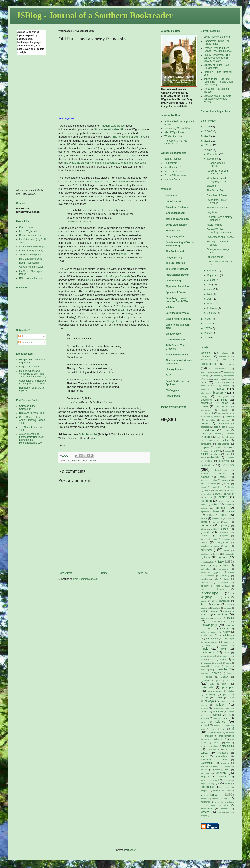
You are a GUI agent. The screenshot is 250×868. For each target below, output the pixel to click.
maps (207, 615)
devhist (205, 465)
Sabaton (211, 186)
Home (104, 573)
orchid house (123, 182)
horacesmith (229, 554)
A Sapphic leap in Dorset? (216, 164)
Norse (212, 659)
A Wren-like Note (175, 340)
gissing (214, 529)
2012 (207, 141)
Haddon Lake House (112, 126)
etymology (229, 494)
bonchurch (206, 403)
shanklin (209, 736)
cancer (204, 423)
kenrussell (205, 582)
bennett (226, 386)
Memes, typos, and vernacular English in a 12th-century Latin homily (33, 374)
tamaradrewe (222, 756)
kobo (203, 589)
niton (203, 659)
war (226, 798)
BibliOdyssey (173, 334)
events (209, 497)
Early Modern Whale (177, 313)
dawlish (215, 457)
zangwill (204, 816)
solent (207, 743)
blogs (224, 400)
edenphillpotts (217, 487)
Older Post (142, 573)
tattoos (225, 760)
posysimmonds (215, 691)
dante (228, 454)
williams (230, 802)
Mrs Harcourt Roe (174, 167)
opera (228, 663)
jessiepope (210, 576)
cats (216, 427)
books (225, 403)
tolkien (227, 770)
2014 (207, 131)
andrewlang (206, 360)
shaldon (230, 732)
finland (230, 512)
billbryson (205, 393)
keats (227, 579)
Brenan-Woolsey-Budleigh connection (219, 231)
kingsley (205, 586)
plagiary (225, 677)
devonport (206, 474)
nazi (227, 653)
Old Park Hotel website (79, 222)
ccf (223, 427)
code (219, 437)
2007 (207, 328)
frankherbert (217, 519)
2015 (207, 127)
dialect (223, 474)
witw (226, 805)
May (210, 294)
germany (225, 526)
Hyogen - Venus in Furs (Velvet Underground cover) (219, 49)
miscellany (212, 639)
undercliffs (91, 460)
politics (225, 684)
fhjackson (205, 512)
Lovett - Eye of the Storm (217, 37)
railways (209, 701)
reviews (205, 708)
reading (204, 705)
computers (206, 444)
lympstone (214, 611)
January (212, 313)
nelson (204, 656)
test (202, 766)
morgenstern (228, 642)
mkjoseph (229, 639)
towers (223, 777)
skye (232, 739)
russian (217, 715)
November (213, 159)
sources (217, 743)
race (232, 698)
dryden (204, 484)
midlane (214, 632)
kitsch (228, 586)
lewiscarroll (225, 601)
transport (205, 780)
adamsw (225, 353)
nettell (213, 656)
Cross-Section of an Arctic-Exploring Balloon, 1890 (32, 420)
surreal (205, 753)
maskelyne (218, 618)
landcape (222, 589)
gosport (205, 532)
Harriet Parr (171, 163)
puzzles (205, 698)
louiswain (205, 608)
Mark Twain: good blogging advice (217, 180)
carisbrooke (223, 423)
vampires (205, 790)
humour (222, 557)
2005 (207, 338)
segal (203, 729)
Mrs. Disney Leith (174, 171)
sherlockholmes (226, 736)
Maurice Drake (172, 179)
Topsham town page (30, 255)
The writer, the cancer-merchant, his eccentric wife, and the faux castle (105, 163)
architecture (208, 364)
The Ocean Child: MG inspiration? (176, 142)
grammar (206, 536)
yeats (228, 812)
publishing (211, 694)
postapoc (228, 687)
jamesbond (223, 569)
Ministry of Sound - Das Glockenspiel (216, 66)
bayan (204, 382)
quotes (219, 698)
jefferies (231, 572)
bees (203, 386)
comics (224, 440)
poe (218, 680)
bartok (228, 379)
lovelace (216, 608)
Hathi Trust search (29, 263)
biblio (221, 389)
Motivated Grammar (177, 355)
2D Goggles (172, 390)
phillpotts (205, 673)
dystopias (225, 484)
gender (227, 522)
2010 (207, 150)
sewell (214, 729)
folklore (211, 515)
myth (224, 649)
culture (204, 454)
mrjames (209, 646)
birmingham (223, 396)
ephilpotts (218, 491)
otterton (218, 666)
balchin (217, 376)
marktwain (205, 618)
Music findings (214, 225)
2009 (207, 319)
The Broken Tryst (216, 190)
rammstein (226, 701)
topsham (221, 773)
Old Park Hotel (67, 182)
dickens (205, 477)
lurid (203, 611)
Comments (26, 343)
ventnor (217, 790)
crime (217, 451)
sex (224, 729)
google (225, 529)
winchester (211, 805)
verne (228, 790)
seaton (217, 725)
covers (231, 447)
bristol (220, 413)
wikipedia (219, 802)
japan (217, 572)
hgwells (227, 546)
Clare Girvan (26, 227)
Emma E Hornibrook (175, 175)
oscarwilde (205, 666)
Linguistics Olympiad (30, 367)
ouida (203, 670)
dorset (223, 477)
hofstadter (205, 554)
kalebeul (170, 307)
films (216, 511)
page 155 (73, 402)
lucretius (227, 608)
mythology (207, 652)
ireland (204, 565)
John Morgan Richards (117, 276)
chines (204, 434)
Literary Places (174, 369)
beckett (218, 382)
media (208, 629)
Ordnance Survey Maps (32, 247)
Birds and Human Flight (32, 413)
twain (228, 783)
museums (225, 646)
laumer (204, 601)
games (204, 522)
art (69, 460)
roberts (228, 708)
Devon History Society (31, 251)
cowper (207, 451)
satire (226, 718)
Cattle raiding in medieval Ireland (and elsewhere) (33, 382)
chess (231, 427)
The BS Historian (175, 263)
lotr (229, 604)
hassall (217, 546)
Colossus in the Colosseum (27, 407)
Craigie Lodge (115, 321)
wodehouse (206, 809)
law (213, 601)
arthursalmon (221, 369)
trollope (227, 780)
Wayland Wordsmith (177, 219)
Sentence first (173, 231)
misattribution (227, 635)
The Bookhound (175, 251)
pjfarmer (230, 673)
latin (227, 597)
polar (212, 684)
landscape (210, 593)
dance (217, 454)
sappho (216, 718)
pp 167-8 (123, 310)
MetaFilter (171, 196)
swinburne (223, 753)
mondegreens (211, 642)
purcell (226, 695)
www (219, 812)
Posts (23, 336)
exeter (222, 497)
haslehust (205, 546)
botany (204, 406)
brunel (207, 417)
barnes (207, 379)
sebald (227, 725)
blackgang (206, 400)
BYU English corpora (30, 259)
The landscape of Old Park (128, 137)
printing (231, 691)
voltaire (204, 799)
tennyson (225, 763)
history (207, 550)
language (207, 597)
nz (233, 659)
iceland (204, 562)
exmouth (206, 501)
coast (207, 437)
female (220, 508)
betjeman (205, 389)
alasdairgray (224, 356)
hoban (227, 550)
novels (222, 659)
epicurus (230, 491)
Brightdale (212, 212)
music (205, 649)
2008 (207, 324)
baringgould (229, 376)
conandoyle (223, 444)
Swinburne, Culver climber (217, 201)
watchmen (206, 802)
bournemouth (223, 406)
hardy (204, 542)
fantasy (215, 504)
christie (218, 434)
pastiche (222, 669)
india (212, 562)
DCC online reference (31, 278)
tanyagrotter (207, 760)
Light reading (173, 281)
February (212, 308)
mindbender (207, 635)
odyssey (207, 663)
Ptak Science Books (177, 275)
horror (207, 557)
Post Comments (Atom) (86, 579)
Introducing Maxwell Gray (178, 128)
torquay (205, 777)
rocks (204, 712)
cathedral (205, 427)
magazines (229, 611)
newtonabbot (225, 656)
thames (227, 766)
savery (204, 722)
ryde (229, 715)
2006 (207, 333)
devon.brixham (221, 470)
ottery (228, 666)
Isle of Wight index (174, 132)
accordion (206, 353)
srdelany (214, 746)
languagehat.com (176, 213)
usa (227, 787)
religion (221, 705)
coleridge (229, 437)
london (216, 604)
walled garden (95, 182)
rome (232, 712)
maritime (222, 614)
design (208, 461)
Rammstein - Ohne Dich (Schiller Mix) (217, 42)
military (226, 632)
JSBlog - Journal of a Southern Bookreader (94, 15)
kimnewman (223, 582)
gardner (216, 522)
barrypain (218, 379)
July (210, 285)
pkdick (209, 677)
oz (211, 670)
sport (203, 746)
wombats (225, 809)
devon (229, 465)
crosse (228, 451)
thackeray (214, 766)
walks (215, 798)
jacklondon (205, 569)
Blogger (131, 850)
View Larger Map (67, 118)
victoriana (209, 795)
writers (205, 812)
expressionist (225, 501)
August (211, 280)
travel (216, 780)
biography (76, 460)
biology (204, 396)
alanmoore (207, 356)
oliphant (218, 663)
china (226, 430)
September (214, 275)
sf (233, 729)
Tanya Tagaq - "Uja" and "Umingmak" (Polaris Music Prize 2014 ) (218, 82)
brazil (224, 410)
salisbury (205, 718)
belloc (214, 386)
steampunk (228, 746)
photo (216, 673)
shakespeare (215, 732)
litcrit (203, 604)
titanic (217, 770)
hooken (216, 554)
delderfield (229, 457)
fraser (229, 519)
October (212, 271)
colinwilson (210, 440)
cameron (226, 420)
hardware (226, 539)
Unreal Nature (173, 201)
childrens (210, 430)
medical (224, 629)
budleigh (229, 417)
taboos (204, 756)
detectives (224, 461)
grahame (224, 532)
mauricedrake (218, 621)
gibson (204, 529)
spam (228, 743)
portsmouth (207, 687)
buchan (217, 417)
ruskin (206, 715)
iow (84, 460)
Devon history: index (30, 235)
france (204, 518)
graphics (224, 536)
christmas (230, 434)
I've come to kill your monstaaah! (218, 172)
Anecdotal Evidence (177, 207)
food (223, 515)
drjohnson (226, 480)
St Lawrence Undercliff (109, 129)
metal (203, 632)
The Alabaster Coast (218, 208)
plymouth (205, 680)
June (210, 289)
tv (218, 783)
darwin (204, 457)
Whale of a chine (173, 136)
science (220, 722)
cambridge (211, 420)
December (213, 154)
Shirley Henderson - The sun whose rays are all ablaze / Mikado (217, 58)
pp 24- (90, 280)
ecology (204, 487)
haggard (214, 539)
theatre (205, 770)
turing (211, 783)
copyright (205, 447)
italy (215, 565)
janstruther (205, 572)
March (211, 304)
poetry (230, 680)
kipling (217, 586)
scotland (205, 725)
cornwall (219, 447)
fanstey (204, 504)
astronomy (205, 372)
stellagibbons (213, 749)
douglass (205, 480)
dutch (214, 484)
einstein (207, 491)
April (210, 299)
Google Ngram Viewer (31, 267)
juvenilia (204, 579)
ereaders (208, 494)
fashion (228, 504)
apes (225, 360)
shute (207, 739)
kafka (216, 579)
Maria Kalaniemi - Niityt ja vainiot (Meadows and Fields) (218, 99)
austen (217, 372)
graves (204, 539)
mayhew (230, 625)
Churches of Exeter (217, 195)
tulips (203, 783)
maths (231, 618)
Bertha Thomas (173, 159)
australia (227, 372)
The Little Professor (177, 269)
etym (217, 494)
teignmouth (207, 763)
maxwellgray (209, 625)
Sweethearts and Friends (220, 237)
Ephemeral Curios (176, 292)
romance (218, 712)
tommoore (205, 773)
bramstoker (206, 410)
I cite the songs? (215, 257)
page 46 (125, 254)
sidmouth (218, 739)
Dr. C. (169, 375)
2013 (207, 136)
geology (206, 525)
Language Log (174, 257)
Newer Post (66, 573)
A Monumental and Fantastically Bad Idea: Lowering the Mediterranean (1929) (31, 438)
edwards (230, 487)
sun (228, 749)
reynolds (217, 708)
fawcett (204, 508)
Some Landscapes (176, 225)
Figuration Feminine (177, 286)
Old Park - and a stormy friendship (219, 219)
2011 (207, 145)
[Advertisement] (32, 122)
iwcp (225, 565)
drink (214, 480)
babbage (205, 376)
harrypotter (223, 542)
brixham (230, 413)
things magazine (175, 236)
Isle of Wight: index (29, 231)
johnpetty (225, 576)
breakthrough (207, 413)
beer (228, 382)
